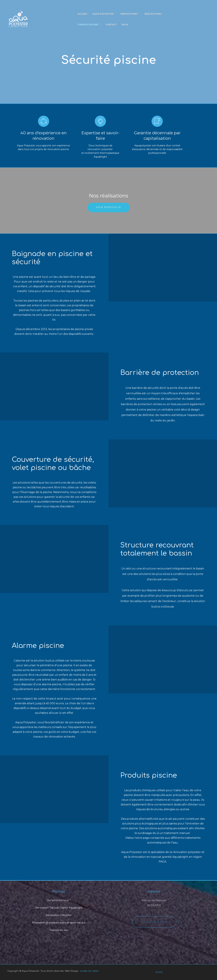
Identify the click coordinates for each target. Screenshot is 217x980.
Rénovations (130, 14)
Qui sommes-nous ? (59, 900)
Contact (111, 25)
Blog (125, 25)
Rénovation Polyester (59, 915)
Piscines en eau (59, 930)
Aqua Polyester (104, 14)
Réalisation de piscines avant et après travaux (59, 923)
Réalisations (154, 14)
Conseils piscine (89, 24)
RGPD (159, 972)
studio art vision (90, 971)
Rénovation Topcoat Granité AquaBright (59, 908)
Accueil (82, 14)
